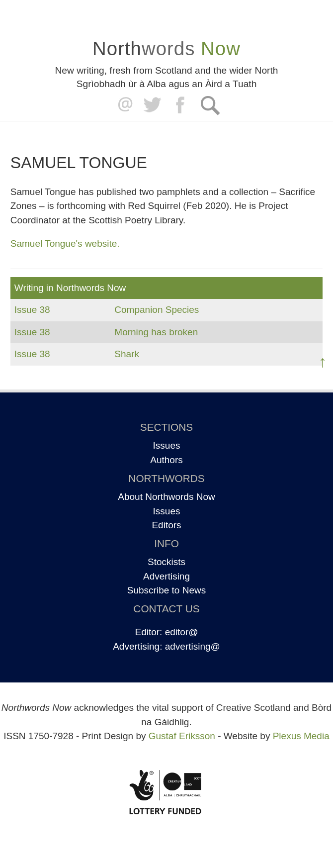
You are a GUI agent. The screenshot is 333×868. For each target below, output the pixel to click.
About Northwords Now (166, 497)
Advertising (166, 576)
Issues (167, 445)
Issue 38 (32, 310)
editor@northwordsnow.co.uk (123, 105)
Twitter (152, 105)
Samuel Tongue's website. (65, 243)
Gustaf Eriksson (182, 736)
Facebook (181, 105)
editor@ (182, 632)
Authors (166, 460)
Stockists (166, 562)
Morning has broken (156, 332)
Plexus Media (301, 736)
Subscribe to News (166, 590)
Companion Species (157, 310)
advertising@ (193, 646)
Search (210, 105)
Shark (127, 354)
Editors (166, 525)
